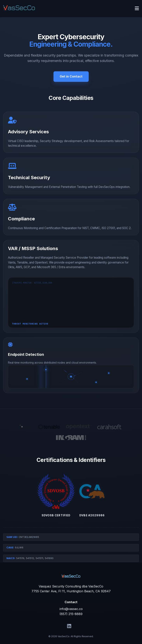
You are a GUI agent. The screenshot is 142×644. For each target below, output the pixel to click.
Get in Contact (71, 76)
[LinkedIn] (69, 626)
